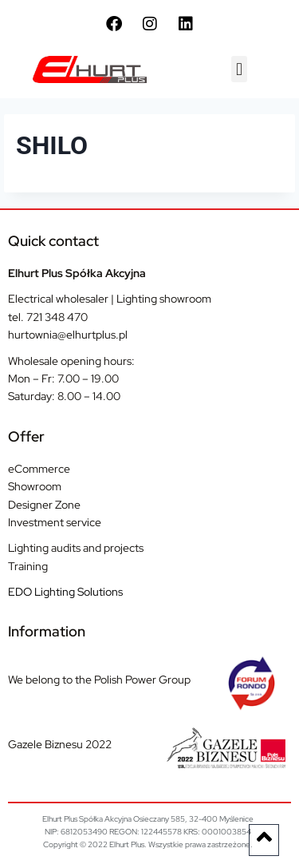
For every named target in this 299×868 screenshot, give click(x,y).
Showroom (35, 486)
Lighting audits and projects (76, 548)
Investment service (55, 522)
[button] (239, 69)
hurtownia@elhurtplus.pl (68, 335)
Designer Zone (44, 505)
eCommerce (39, 469)
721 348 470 (57, 317)
